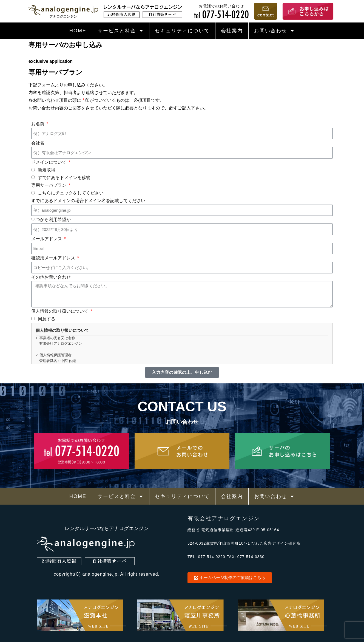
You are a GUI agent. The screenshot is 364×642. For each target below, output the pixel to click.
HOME (78, 31)
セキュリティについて (182, 31)
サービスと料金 (121, 31)
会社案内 (232, 31)
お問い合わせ (274, 31)
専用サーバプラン (49, 185)
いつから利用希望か (51, 220)
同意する (47, 319)
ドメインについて (49, 162)
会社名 (38, 143)
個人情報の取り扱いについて (60, 311)
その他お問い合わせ (51, 277)
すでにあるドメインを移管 (64, 178)
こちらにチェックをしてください (71, 193)
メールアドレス (47, 239)
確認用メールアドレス (54, 258)
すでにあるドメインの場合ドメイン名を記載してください (88, 201)
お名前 (38, 124)
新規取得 (47, 170)
